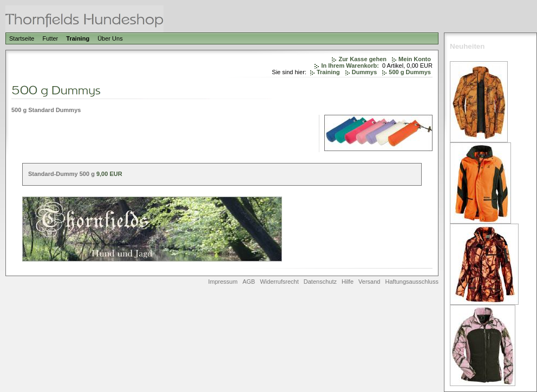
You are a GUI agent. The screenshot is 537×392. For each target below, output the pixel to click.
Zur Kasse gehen (362, 59)
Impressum (222, 282)
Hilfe (348, 282)
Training (78, 38)
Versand (369, 282)
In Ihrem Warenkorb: (350, 66)
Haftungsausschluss (412, 282)
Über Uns (110, 38)
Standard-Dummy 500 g (61, 174)
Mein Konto (415, 59)
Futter (51, 38)
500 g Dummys (410, 72)
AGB (249, 282)
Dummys (364, 72)
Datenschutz (320, 282)
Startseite (22, 38)
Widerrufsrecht (279, 282)
